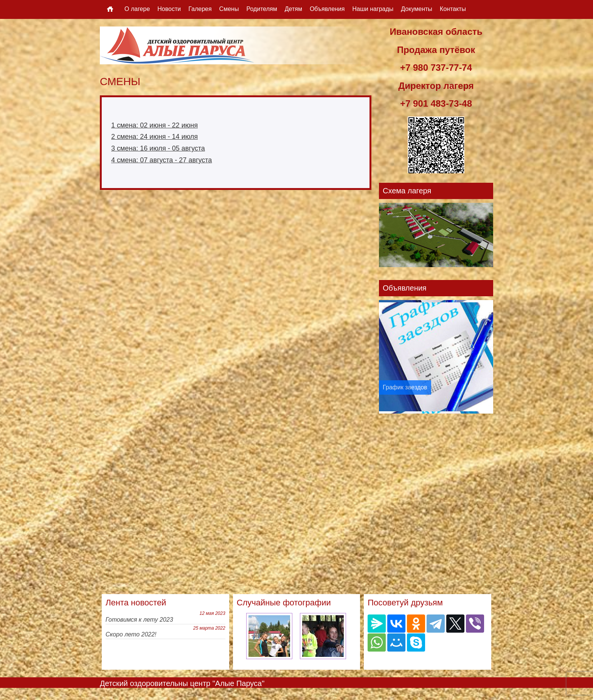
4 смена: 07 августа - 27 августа (161, 160)
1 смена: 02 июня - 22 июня (154, 125)
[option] (436, 357)
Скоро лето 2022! (131, 634)
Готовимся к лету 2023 (139, 620)
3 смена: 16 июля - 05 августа (158, 148)
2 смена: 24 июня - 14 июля (154, 137)
